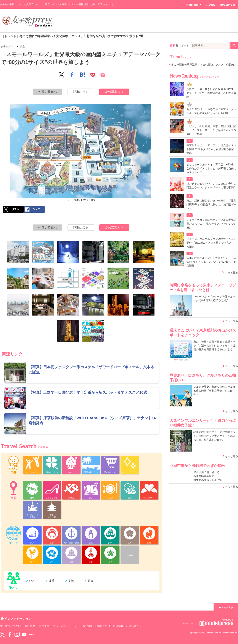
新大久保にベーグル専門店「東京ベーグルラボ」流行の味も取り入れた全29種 (211, 111)
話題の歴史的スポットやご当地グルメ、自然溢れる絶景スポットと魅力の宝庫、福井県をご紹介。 (214, 436)
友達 (71, 581)
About (211, 5)
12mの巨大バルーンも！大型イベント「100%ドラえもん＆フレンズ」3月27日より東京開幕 (211, 262)
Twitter (3, 634)
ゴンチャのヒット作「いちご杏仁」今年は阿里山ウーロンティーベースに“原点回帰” (211, 186)
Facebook (10, 634)
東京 (23, 46)
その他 (130, 555)
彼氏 (51, 581)
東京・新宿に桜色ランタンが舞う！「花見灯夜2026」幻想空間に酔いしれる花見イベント (212, 205)
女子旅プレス (8, 46)
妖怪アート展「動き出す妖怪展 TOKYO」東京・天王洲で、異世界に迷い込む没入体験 (211, 93)
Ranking (194, 5)
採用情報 (88, 626)
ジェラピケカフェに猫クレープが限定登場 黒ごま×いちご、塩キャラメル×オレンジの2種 (211, 224)
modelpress (228, 5)
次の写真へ (114, 92)
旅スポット (182, 46)
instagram (17, 634)
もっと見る (232, 273)
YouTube (24, 634)
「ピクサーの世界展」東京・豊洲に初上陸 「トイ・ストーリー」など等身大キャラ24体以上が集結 (211, 130)
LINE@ (32, 634)
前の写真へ (48, 92)
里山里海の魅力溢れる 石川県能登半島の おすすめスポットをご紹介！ (210, 476)
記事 (172, 46)
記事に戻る (81, 92)
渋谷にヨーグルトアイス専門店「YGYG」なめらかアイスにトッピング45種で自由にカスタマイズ (211, 168)
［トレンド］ (72, 36)
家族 (90, 581)
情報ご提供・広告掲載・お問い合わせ (120, 626)
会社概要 (30, 626)
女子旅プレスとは (10, 626)
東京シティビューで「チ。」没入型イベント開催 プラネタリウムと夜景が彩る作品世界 (211, 149)
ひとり (34, 581)
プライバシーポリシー (66, 626)
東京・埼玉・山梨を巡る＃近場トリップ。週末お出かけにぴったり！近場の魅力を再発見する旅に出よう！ (214, 346)
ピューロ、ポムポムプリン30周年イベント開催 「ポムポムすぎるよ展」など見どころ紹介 (211, 243)
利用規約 (44, 626)
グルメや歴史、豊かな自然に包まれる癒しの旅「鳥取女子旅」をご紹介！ (214, 391)
